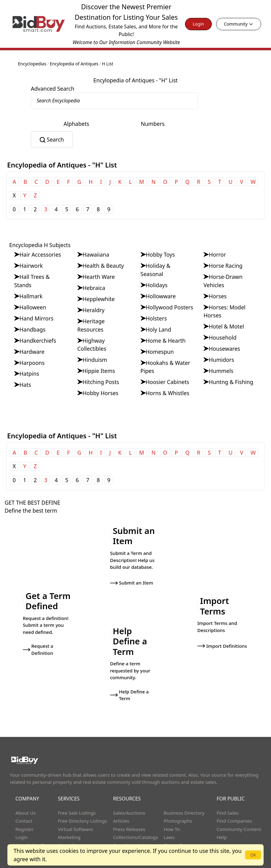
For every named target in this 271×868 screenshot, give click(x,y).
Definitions (125, 835)
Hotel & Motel (226, 326)
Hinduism (95, 360)
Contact (24, 802)
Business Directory (184, 794)
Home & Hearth (166, 341)
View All (66, 827)
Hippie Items (99, 371)
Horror (217, 254)
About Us (26, 794)
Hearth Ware (99, 277)
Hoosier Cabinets (168, 382)
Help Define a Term (129, 676)
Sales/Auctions (129, 794)
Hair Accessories (40, 254)
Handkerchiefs (38, 341)
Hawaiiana (96, 254)
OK (253, 855)
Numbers (153, 124)
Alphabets (76, 124)
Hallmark (31, 296)
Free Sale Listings (77, 794)
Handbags (33, 329)
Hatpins (29, 374)
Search (55, 139)
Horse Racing (226, 266)
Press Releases (129, 810)
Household (223, 337)
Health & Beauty (103, 266)
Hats (25, 385)
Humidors (221, 360)
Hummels (221, 371)
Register (25, 810)
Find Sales (228, 794)
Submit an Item (132, 579)
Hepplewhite (99, 299)
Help (222, 818)
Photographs (178, 802)
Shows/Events (179, 827)
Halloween (33, 307)
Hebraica (94, 288)
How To (172, 810)
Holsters (156, 318)
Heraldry (94, 310)
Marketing (69, 818)
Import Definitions (222, 634)
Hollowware (161, 296)
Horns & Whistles (168, 393)
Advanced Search (53, 89)
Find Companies (234, 802)
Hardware (32, 352)
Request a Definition (38, 638)
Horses (218, 296)
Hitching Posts (101, 382)
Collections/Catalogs (135, 818)
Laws (169, 818)
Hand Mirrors (36, 318)
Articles (121, 802)
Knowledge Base (34, 827)
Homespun (160, 352)
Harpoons (32, 363)
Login (198, 24)
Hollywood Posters (170, 307)
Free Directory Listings (82, 802)
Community (239, 24)
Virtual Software (76, 810)
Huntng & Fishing (231, 382)
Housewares (224, 349)
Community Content (239, 810)
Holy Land (159, 329)
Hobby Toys (160, 254)
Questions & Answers (137, 827)
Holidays (157, 285)
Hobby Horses (101, 393)
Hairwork (31, 266)
